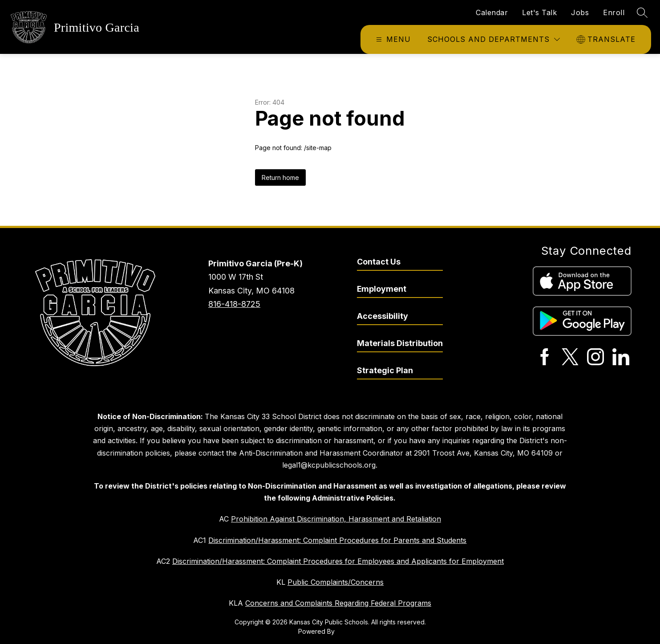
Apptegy (349, 631)
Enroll (614, 12)
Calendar (492, 12)
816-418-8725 (234, 304)
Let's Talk (539, 12)
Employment (382, 289)
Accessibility (383, 316)
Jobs (580, 12)
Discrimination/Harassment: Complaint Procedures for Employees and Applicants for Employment (338, 561)
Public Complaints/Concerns (336, 582)
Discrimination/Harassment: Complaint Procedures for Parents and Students (337, 540)
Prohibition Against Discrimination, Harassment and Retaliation (336, 519)
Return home (280, 177)
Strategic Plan (385, 370)
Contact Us (379, 262)
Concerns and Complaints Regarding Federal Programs (338, 603)
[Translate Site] (607, 39)
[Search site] (642, 12)
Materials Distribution (400, 343)
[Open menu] (392, 39)
